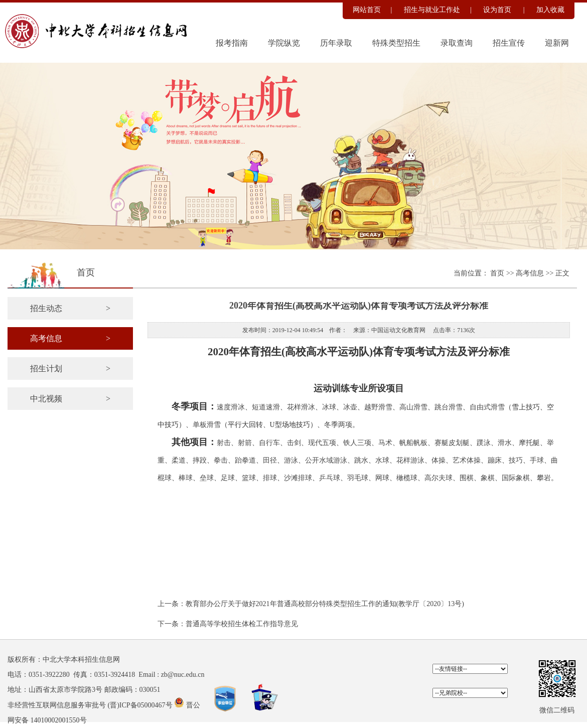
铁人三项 (357, 443)
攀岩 (544, 478)
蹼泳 (484, 443)
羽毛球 (358, 478)
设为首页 (498, 10)
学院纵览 (284, 43)
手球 (537, 460)
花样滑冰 (301, 407)
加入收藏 (550, 10)
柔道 (179, 460)
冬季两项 (338, 425)
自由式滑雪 (487, 407)
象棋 (488, 478)
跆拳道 (245, 460)
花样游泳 (410, 460)
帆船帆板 (413, 443)
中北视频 (70, 399)
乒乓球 (330, 478)
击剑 (294, 443)
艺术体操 (467, 460)
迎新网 (557, 43)
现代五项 (322, 443)
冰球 (329, 407)
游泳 (291, 460)
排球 (270, 478)
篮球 (249, 478)
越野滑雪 (378, 407)
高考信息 (531, 273)
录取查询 (457, 43)
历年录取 (336, 43)
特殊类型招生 (396, 43)
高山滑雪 (413, 407)
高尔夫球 (438, 478)
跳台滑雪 (449, 407)
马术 (385, 443)
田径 (270, 460)
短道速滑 (266, 407)
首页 (498, 273)
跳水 (361, 460)
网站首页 (367, 10)
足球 (228, 478)
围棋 (467, 478)
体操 (438, 460)
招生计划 (70, 369)
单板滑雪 (207, 425)
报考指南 (232, 43)
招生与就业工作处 (432, 10)
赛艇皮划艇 (452, 443)
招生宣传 (509, 43)
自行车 (269, 443)
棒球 (186, 478)
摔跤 (200, 460)
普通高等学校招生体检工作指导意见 (242, 624)
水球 (382, 460)
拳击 (221, 460)
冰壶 (350, 407)
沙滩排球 (298, 478)
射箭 (245, 443)
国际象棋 (516, 478)
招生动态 (70, 308)
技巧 (516, 460)
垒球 (207, 478)
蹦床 (495, 460)
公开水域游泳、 (330, 460)
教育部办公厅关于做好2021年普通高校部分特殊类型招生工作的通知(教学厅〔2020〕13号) (325, 604)
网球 (382, 478)
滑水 (505, 443)
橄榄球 (407, 478)
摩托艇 (529, 443)
